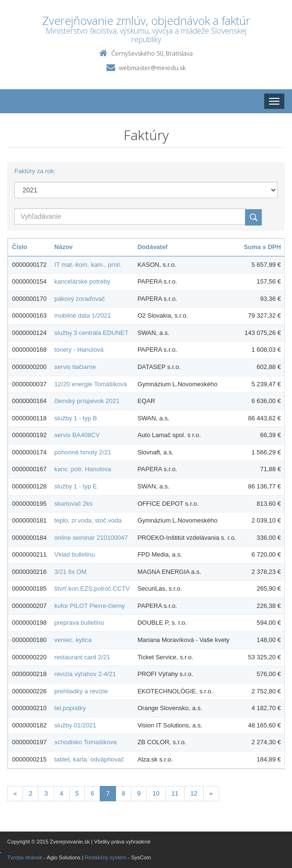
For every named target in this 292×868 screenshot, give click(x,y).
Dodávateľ (153, 247)
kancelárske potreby (82, 281)
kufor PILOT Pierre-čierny (89, 606)
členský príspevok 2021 (87, 401)
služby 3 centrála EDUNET (91, 333)
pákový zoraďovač (80, 299)
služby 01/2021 (75, 725)
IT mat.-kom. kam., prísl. (88, 265)
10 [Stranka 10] (156, 793)
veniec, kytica (73, 640)
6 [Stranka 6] (92, 793)
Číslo (20, 247)
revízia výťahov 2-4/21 (85, 674)
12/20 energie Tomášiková (91, 384)
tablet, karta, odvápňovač (89, 759)
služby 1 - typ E (76, 486)
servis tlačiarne (75, 367)
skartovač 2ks (73, 504)
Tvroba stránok (25, 857)
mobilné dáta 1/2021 (82, 315)
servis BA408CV (77, 435)
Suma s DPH (263, 247)
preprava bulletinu (79, 623)
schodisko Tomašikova (85, 742)
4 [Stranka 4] (62, 793)
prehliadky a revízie (81, 691)
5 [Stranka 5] (77, 793)
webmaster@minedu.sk (152, 68)
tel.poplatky (70, 708)
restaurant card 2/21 (82, 657)
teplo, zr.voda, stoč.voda (88, 520)
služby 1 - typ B (76, 418)
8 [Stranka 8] (123, 793)
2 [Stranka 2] (30, 793)
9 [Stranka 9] (139, 793)
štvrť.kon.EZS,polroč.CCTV (92, 589)
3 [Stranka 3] (46, 793)
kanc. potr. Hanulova (83, 469)
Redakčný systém (106, 857)
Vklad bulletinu (75, 554)
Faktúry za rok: (35, 171)
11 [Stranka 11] (175, 793)
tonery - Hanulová (79, 350)
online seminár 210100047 (91, 538)
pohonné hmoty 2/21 (83, 452)
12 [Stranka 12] (194, 793)
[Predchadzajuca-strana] (15, 794)
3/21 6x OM (70, 572)
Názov (63, 247)
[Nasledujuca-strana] (211, 794)
